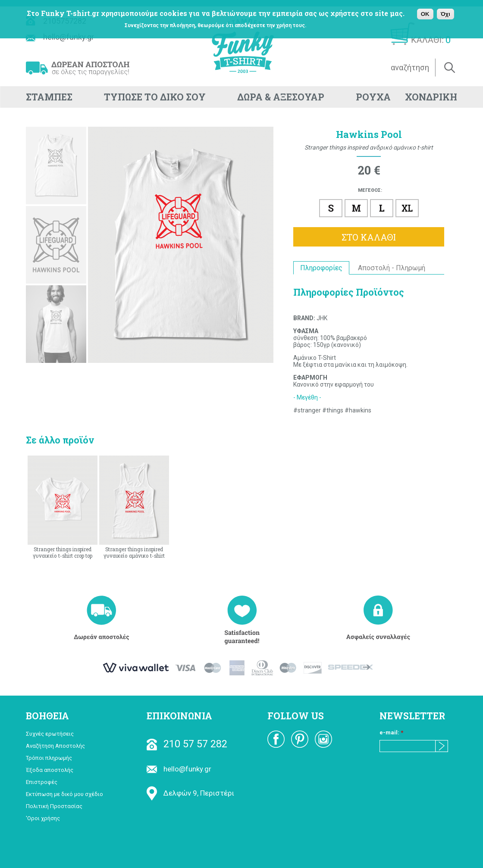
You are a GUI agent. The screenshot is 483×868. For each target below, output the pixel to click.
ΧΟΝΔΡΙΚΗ (431, 97)
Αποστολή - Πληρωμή (392, 268)
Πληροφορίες (321, 268)
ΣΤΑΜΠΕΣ (49, 97)
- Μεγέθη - (307, 397)
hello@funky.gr (179, 769)
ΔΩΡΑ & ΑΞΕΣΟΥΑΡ (281, 97)
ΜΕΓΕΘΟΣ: (370, 190)
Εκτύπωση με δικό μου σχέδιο (64, 794)
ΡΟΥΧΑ (373, 97)
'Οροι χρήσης (43, 818)
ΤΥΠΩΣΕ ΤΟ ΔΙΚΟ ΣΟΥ (155, 97)
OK (425, 14)
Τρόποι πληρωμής (49, 758)
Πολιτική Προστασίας (54, 806)
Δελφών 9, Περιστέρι (190, 793)
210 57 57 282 (187, 744)
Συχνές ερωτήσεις (50, 734)
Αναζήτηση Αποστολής (55, 746)
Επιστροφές (42, 782)
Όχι (445, 14)
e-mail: (391, 732)
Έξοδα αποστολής (50, 770)
